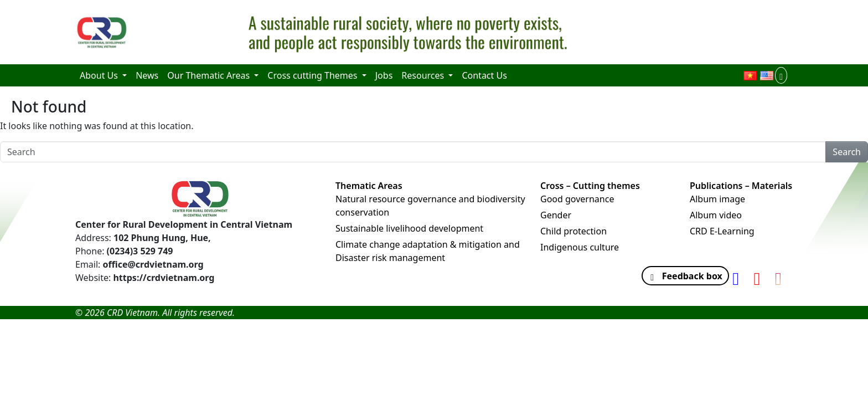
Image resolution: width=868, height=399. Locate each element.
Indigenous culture (580, 247)
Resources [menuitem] (424, 75)
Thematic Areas (369, 186)
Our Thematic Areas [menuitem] (210, 75)
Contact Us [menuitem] (484, 75)
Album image (717, 199)
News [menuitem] (147, 75)
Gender (556, 215)
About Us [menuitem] (100, 75)
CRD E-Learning (722, 231)
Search (847, 152)
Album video (716, 215)
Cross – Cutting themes (590, 186)
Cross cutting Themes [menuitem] (313, 75)
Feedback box (683, 276)
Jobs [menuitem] (384, 75)
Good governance (577, 199)
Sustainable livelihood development (409, 228)
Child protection (573, 231)
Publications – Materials (741, 186)
